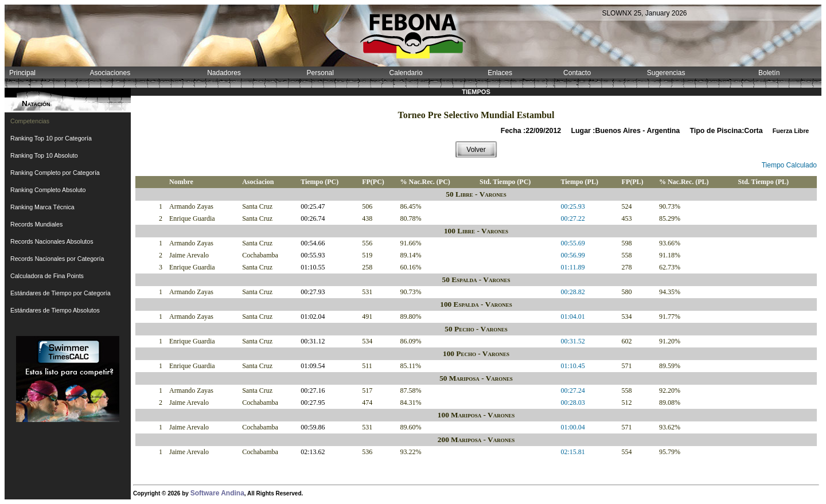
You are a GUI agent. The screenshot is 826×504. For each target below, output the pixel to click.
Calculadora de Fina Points (47, 276)
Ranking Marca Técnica (42, 207)
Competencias (30, 121)
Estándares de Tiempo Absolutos (55, 310)
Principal (22, 73)
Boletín (769, 73)
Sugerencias (666, 73)
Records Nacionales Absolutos (52, 241)
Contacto (577, 73)
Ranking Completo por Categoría (55, 173)
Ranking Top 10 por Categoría (51, 138)
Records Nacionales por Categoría (57, 259)
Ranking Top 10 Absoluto (44, 155)
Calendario (406, 73)
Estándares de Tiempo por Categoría (61, 293)
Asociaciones (110, 73)
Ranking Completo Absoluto (48, 190)
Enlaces (500, 73)
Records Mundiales (36, 224)
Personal (320, 73)
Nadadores (224, 73)
